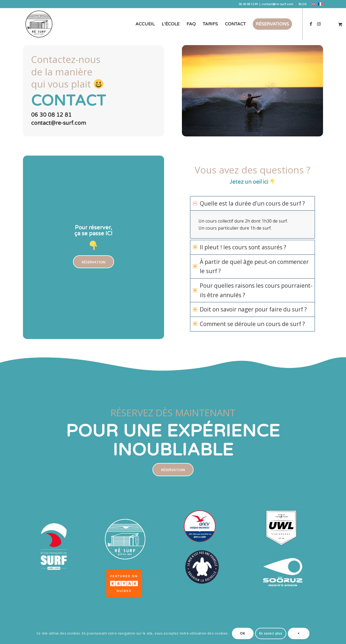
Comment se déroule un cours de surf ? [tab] (249, 324)
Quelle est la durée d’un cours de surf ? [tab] (249, 203)
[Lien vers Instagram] (319, 24)
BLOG (303, 4)
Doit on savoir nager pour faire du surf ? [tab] (250, 309)
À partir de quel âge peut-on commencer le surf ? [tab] (251, 266)
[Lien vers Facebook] (311, 24)
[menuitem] (301, 4)
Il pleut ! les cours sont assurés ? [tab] (240, 247)
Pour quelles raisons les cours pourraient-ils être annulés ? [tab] (253, 290)
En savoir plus (271, 633)
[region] (252, 224)
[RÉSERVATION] (94, 262)
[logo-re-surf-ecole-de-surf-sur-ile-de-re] (39, 24)
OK (242, 633)
